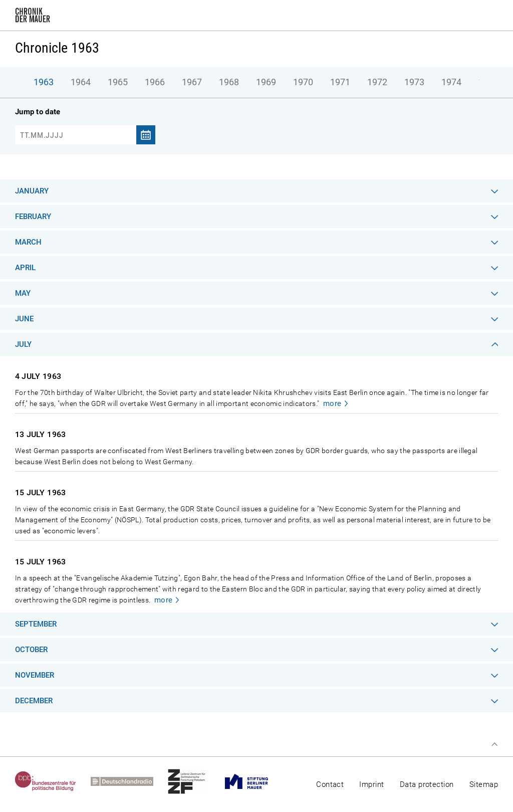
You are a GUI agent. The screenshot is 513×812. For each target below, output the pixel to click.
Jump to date (38, 112)
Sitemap (484, 784)
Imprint (371, 784)
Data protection (427, 784)
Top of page (494, 744)
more (332, 403)
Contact (330, 784)
